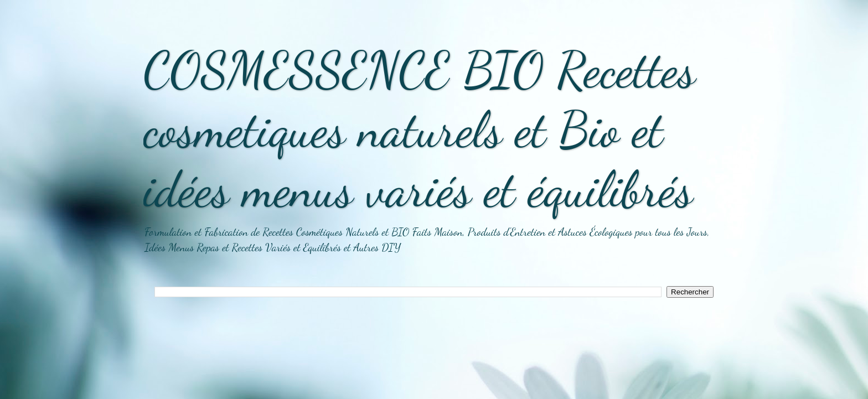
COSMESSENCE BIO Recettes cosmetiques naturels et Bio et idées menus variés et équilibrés (419, 129)
